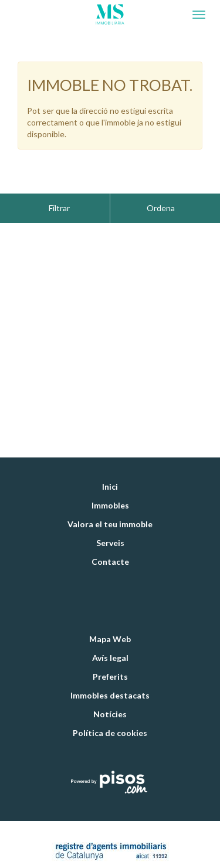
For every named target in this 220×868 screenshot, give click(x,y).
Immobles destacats (110, 666)
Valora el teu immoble (110, 495)
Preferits (110, 647)
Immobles (110, 476)
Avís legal (110, 628)
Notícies (110, 685)
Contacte (110, 532)
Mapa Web (110, 610)
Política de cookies (110, 703)
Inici (110, 457)
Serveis (110, 513)
